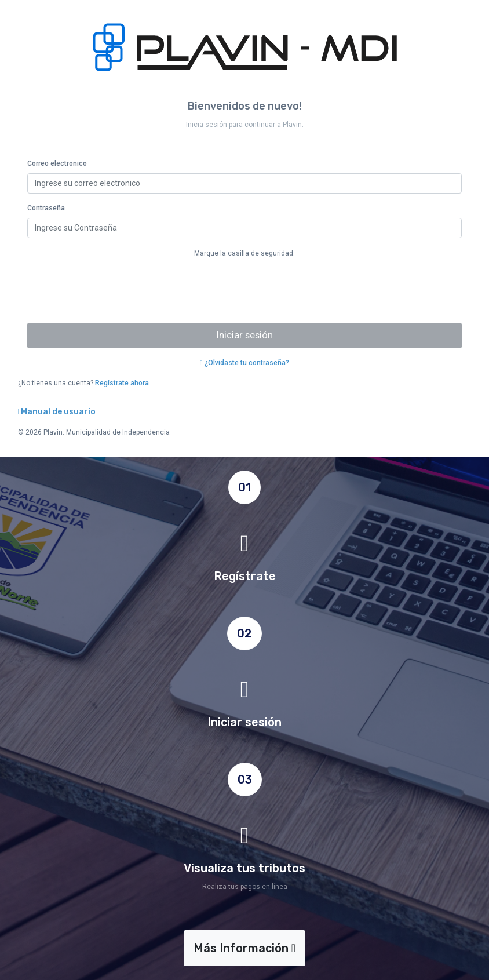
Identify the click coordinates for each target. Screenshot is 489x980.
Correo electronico (57, 163)
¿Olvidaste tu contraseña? (244, 363)
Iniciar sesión (245, 335)
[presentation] (115, 291)
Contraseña (46, 208)
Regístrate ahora (122, 383)
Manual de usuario (57, 412)
